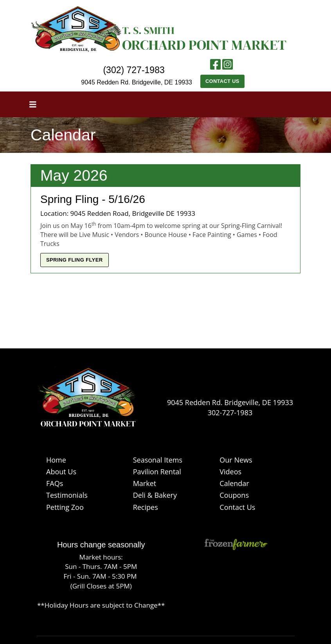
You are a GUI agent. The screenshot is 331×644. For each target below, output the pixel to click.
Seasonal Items (158, 460)
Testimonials (67, 495)
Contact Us (222, 81)
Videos (230, 472)
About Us (61, 472)
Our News (236, 460)
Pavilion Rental (157, 472)
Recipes (146, 507)
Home (56, 460)
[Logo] (87, 401)
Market (145, 483)
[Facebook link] (215, 66)
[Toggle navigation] (33, 104)
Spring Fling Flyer (75, 260)
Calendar (234, 483)
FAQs (55, 483)
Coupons (234, 495)
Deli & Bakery (155, 495)
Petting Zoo (65, 507)
